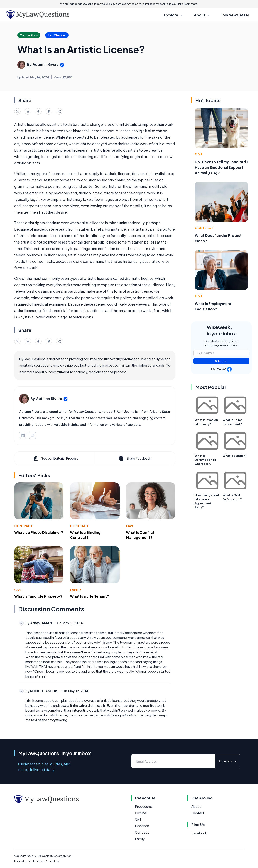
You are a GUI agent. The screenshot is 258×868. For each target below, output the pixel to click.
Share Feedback (134, 458)
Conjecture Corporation (57, 856)
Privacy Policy (22, 861)
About (196, 806)
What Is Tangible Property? (38, 596)
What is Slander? (235, 456)
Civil (18, 590)
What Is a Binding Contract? (85, 535)
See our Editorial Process (55, 458)
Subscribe (221, 361)
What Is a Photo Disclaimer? (39, 532)
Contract (23, 526)
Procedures (144, 806)
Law (130, 526)
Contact (198, 813)
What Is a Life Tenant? (89, 596)
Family (76, 590)
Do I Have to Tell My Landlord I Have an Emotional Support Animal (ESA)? (221, 167)
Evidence (142, 826)
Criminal (141, 813)
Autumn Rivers (46, 64)
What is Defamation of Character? (205, 460)
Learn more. (191, 4)
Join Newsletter (235, 15)
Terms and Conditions (46, 861)
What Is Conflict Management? (140, 535)
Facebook (199, 833)
